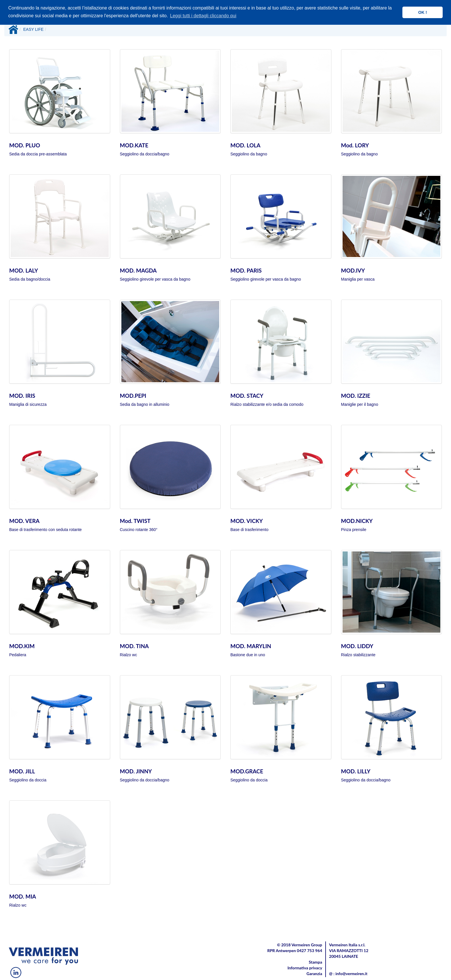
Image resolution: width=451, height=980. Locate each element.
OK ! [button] (423, 12)
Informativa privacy (305, 968)
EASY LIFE (34, 29)
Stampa (316, 962)
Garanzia (314, 974)
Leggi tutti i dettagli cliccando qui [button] (203, 16)
